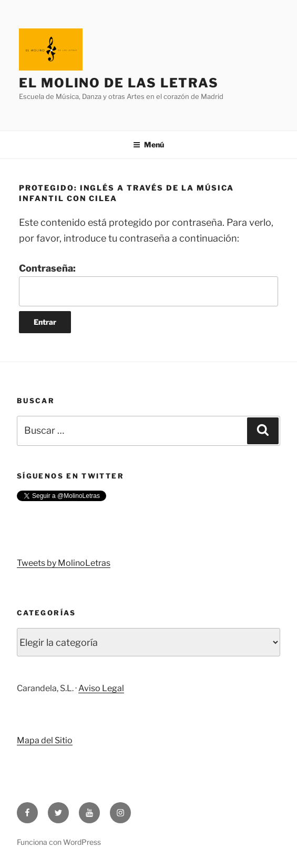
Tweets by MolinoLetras (64, 563)
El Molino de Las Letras (119, 83)
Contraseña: (148, 285)
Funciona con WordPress (59, 842)
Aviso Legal (101, 688)
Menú (148, 144)
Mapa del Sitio (45, 740)
